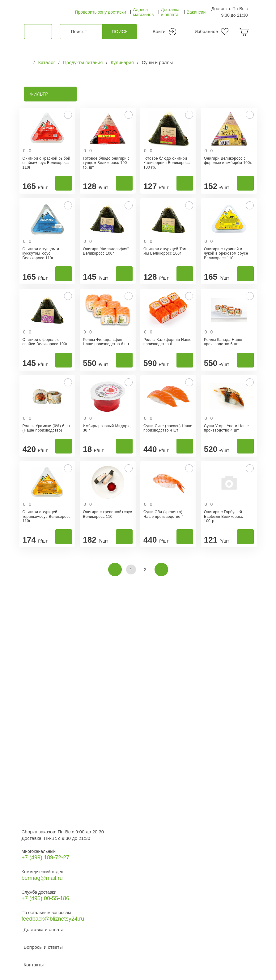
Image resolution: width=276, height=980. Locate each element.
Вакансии (196, 12)
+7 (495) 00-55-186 (46, 898)
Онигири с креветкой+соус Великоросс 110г (107, 514)
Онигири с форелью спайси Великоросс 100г (45, 342)
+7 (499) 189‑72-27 (46, 858)
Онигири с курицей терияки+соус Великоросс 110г (47, 516)
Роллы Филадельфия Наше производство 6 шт (106, 342)
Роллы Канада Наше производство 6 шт (223, 342)
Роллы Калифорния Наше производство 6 (168, 342)
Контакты (34, 965)
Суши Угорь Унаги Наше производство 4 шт (226, 428)
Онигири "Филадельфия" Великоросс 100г (106, 251)
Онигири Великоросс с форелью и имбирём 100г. (228, 161)
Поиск (120, 32)
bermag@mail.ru (42, 878)
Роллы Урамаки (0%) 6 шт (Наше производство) (47, 428)
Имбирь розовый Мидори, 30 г (107, 428)
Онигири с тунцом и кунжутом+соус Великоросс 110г (41, 254)
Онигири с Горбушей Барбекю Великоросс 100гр (224, 516)
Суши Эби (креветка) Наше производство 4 (164, 514)
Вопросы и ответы (43, 947)
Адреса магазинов (143, 12)
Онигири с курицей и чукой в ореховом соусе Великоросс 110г (226, 254)
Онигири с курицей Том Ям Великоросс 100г (165, 251)
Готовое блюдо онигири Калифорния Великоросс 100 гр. (167, 163)
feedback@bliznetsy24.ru (53, 919)
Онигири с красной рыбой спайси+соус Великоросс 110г (47, 163)
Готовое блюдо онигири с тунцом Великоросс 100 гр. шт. (106, 163)
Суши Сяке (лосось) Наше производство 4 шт (168, 428)
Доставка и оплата (170, 12)
